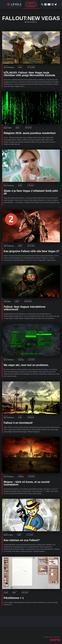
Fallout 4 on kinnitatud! (18, 423)
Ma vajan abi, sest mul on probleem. (26, 365)
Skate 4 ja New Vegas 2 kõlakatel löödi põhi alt (31, 192)
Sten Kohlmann (9, 67)
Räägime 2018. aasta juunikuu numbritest (30, 133)
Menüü (31, 5)
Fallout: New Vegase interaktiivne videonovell (25, 308)
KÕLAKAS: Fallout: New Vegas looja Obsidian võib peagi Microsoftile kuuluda (29, 74)
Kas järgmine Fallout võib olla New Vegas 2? (32, 251)
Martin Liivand (8, 535)
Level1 (6, 593)
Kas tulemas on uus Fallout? (22, 540)
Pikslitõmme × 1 (14, 598)
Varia (17, 128)
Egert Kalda (8, 128)
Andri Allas (7, 301)
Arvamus (21, 360)
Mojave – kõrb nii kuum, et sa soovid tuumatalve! (27, 483)
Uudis (20, 67)
